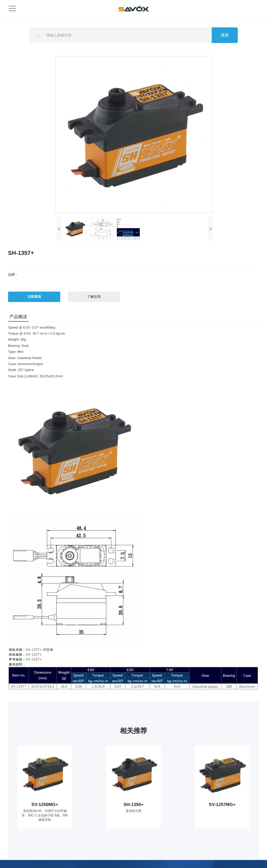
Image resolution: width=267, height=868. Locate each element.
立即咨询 (34, 297)
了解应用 (94, 297)
